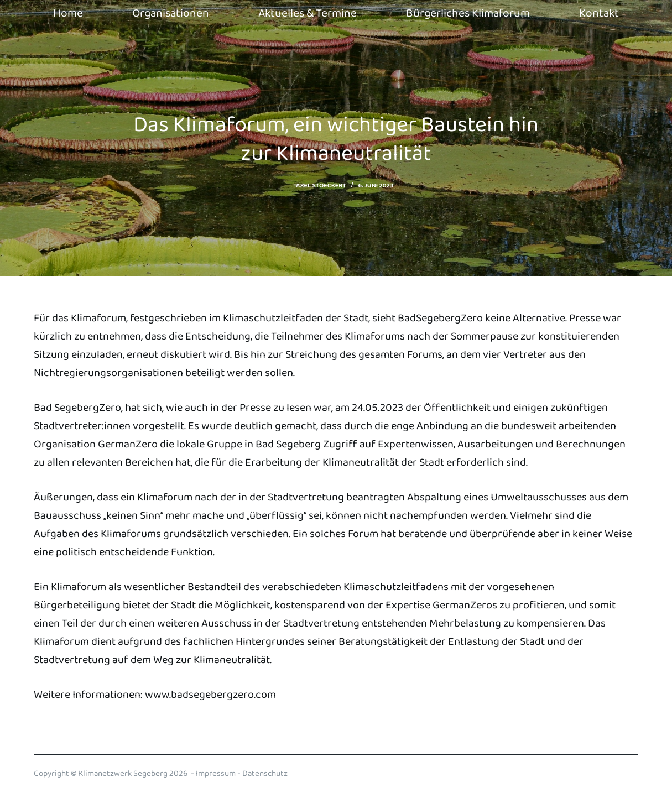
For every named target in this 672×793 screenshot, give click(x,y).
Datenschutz (265, 774)
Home (68, 13)
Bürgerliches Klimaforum (468, 13)
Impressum (216, 774)
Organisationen (171, 13)
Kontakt (599, 13)
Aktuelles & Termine (308, 13)
